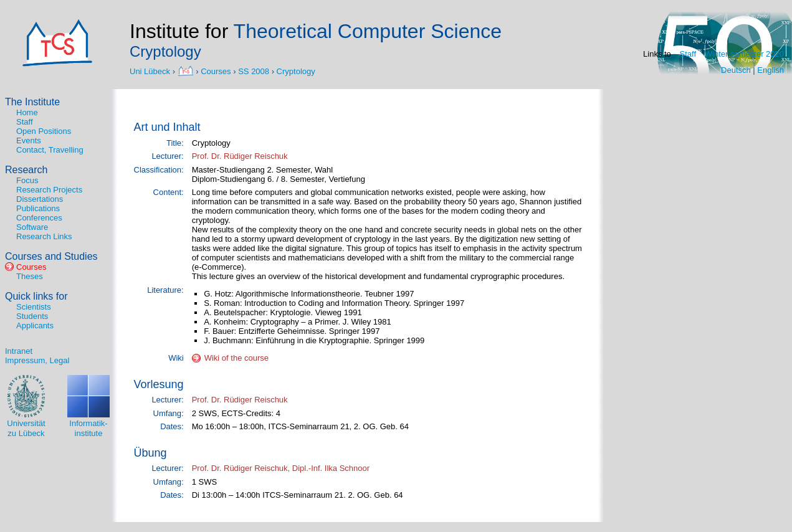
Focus (27, 180)
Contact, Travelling (50, 150)
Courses (216, 71)
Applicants (35, 325)
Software (32, 227)
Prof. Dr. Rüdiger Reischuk (240, 156)
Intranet (19, 351)
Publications (38, 208)
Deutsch (736, 70)
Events (29, 140)
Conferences (39, 218)
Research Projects (49, 190)
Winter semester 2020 (744, 54)
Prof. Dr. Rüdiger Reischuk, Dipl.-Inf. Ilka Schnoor (281, 468)
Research (26, 170)
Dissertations (40, 199)
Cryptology (296, 71)
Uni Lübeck (151, 71)
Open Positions (44, 131)
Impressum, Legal (37, 360)
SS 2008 (254, 71)
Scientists (34, 307)
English (771, 70)
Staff (688, 54)
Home (27, 112)
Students (32, 316)
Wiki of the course (236, 358)
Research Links (44, 236)
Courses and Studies (51, 256)
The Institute (32, 102)
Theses (30, 276)
